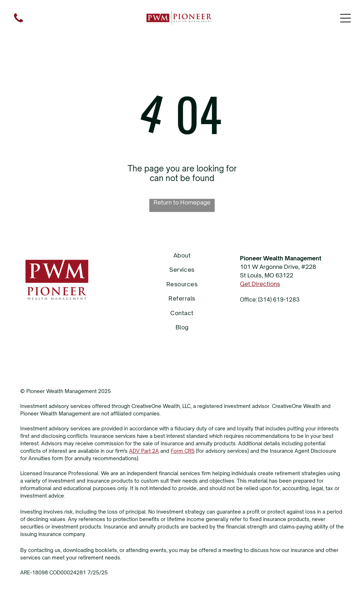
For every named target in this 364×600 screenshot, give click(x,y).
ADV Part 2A (144, 451)
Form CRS (183, 451)
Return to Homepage (182, 202)
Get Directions (260, 284)
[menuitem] (182, 255)
